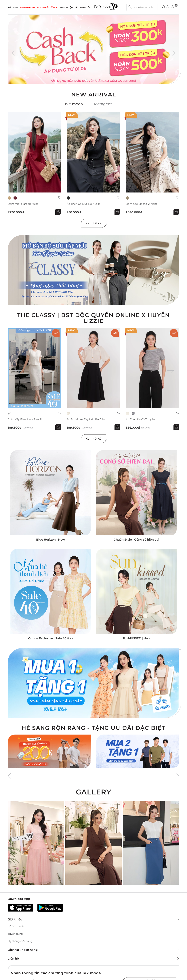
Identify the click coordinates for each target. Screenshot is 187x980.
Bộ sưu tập (66, 7)
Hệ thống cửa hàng (20, 941)
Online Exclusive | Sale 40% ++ (51, 638)
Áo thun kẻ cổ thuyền (140, 419)
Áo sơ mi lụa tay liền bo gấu (86, 419)
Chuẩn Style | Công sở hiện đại (136, 540)
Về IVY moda (16, 926)
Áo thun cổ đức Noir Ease (83, 204)
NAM (16, 7)
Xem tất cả (94, 223)
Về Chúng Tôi (82, 7)
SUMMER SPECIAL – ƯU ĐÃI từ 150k (39, 7)
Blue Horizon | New (51, 540)
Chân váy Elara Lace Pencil (25, 419)
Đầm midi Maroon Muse (23, 204)
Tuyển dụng (15, 934)
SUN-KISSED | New (136, 638)
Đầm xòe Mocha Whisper (142, 204)
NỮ (9, 7)
